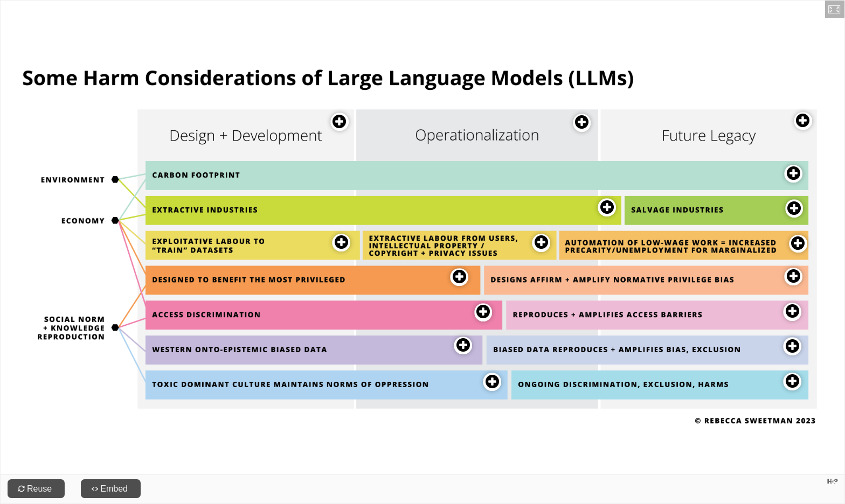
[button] (835, 9)
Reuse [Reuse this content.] (39, 489)
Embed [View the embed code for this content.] (114, 489)
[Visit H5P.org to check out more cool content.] (833, 481)
